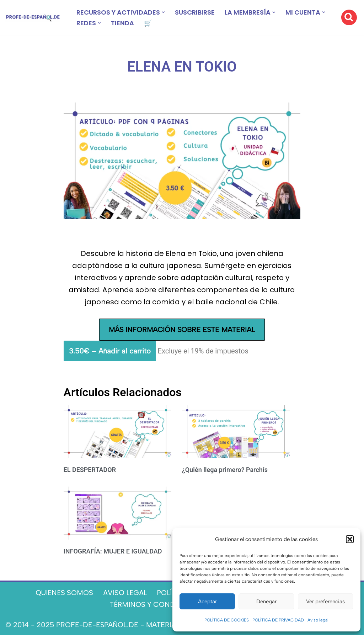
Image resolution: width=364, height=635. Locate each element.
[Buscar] (349, 17)
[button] (350, 539)
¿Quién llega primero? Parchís (225, 470)
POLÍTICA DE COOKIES (227, 620)
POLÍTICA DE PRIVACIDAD (278, 620)
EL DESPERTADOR (90, 470)
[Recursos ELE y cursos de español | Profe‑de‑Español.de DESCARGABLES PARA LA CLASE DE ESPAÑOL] (33, 18)
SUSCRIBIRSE (195, 12)
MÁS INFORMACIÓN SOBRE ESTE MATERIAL (182, 330)
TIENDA (122, 23)
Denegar (266, 602)
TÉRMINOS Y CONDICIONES (157, 604)
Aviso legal (318, 620)
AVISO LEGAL (125, 593)
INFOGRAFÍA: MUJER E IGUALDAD (113, 551)
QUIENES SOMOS (64, 593)
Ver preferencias (325, 602)
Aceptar (207, 602)
